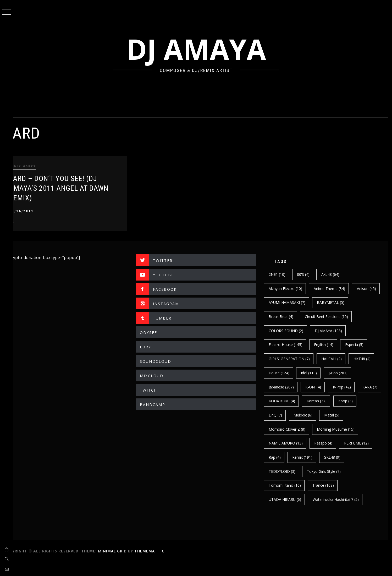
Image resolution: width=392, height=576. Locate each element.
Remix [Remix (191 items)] (283, 471)
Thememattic (162, 565)
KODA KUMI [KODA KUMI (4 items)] (342, 401)
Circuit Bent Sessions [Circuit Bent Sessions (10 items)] (295, 331)
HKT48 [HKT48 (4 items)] (282, 373)
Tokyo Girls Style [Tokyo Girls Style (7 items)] (290, 485)
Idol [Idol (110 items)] (342, 373)
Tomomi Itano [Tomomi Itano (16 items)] (335, 485)
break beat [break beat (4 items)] (324, 317)
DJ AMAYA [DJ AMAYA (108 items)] (287, 345)
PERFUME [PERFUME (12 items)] (315, 457)
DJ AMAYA (203, 49)
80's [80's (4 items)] (308, 274)
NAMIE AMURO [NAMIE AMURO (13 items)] (339, 443)
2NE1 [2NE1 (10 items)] (281, 274)
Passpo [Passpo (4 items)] (282, 457)
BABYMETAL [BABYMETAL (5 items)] (287, 317)
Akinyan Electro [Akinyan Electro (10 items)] (290, 289)
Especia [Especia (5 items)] (282, 359)
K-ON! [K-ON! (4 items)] (348, 387)
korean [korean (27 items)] (283, 415)
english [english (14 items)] (367, 345)
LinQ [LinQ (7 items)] (337, 415)
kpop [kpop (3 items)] (312, 415)
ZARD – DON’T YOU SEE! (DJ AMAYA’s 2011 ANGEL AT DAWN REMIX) (72, 188)
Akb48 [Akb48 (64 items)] (335, 274)
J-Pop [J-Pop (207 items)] (283, 387)
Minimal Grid (125, 565)
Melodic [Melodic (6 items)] (365, 415)
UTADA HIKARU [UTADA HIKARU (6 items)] (322, 499)
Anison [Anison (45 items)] (283, 302)
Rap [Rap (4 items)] (345, 457)
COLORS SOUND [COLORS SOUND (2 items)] (345, 331)
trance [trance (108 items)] (284, 499)
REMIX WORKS (36, 166)
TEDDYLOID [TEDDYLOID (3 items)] (346, 471)
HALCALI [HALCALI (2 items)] (366, 359)
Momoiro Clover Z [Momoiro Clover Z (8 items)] (318, 429)
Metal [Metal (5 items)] (281, 429)
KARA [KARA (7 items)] (310, 401)
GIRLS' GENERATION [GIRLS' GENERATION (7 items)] (324, 359)
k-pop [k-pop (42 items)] (282, 401)
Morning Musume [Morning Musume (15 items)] (292, 443)
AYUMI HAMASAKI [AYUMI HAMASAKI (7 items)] (322, 302)
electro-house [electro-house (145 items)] (329, 345)
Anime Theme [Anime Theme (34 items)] (334, 289)
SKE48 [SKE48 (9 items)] (313, 471)
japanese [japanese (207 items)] (316, 387)
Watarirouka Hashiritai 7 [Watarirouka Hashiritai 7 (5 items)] (296, 514)
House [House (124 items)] (312, 373)
